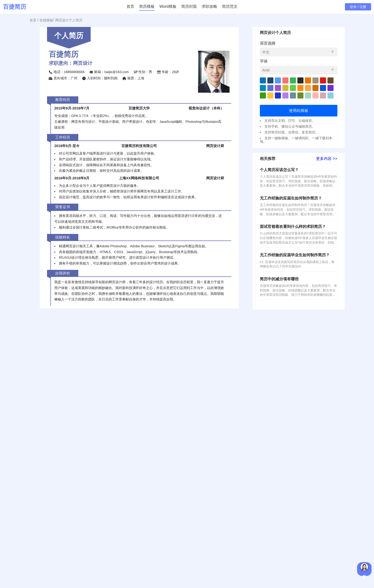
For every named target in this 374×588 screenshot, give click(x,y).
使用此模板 (299, 111)
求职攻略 (209, 6)
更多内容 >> (327, 159)
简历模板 (147, 6)
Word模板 (168, 6)
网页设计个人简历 (69, 20)
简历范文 (230, 6)
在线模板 (46, 20)
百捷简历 (15, 7)
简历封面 (189, 6)
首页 (130, 6)
